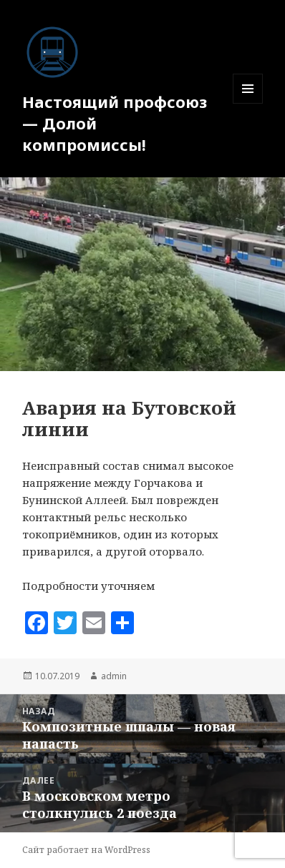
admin (114, 676)
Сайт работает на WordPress (86, 850)
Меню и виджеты (248, 103)
